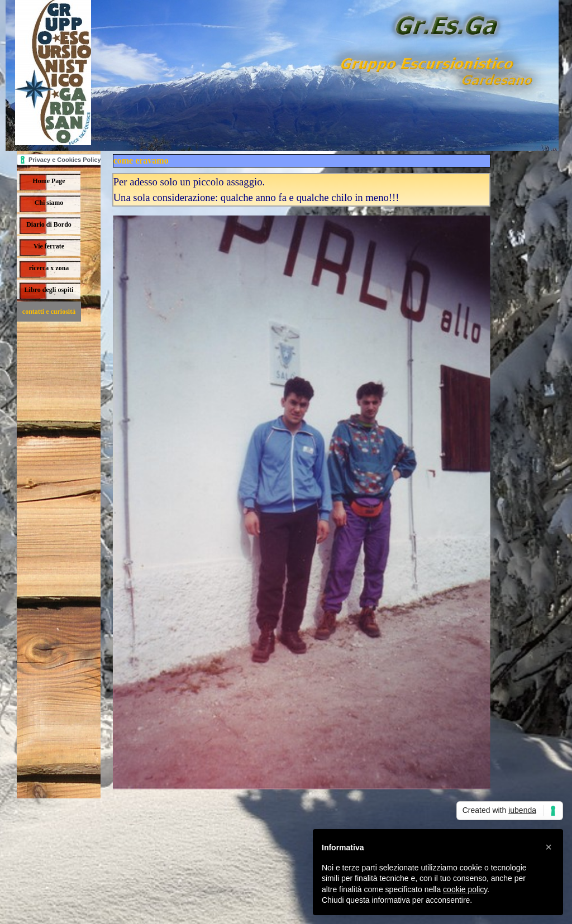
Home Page (49, 181)
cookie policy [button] (465, 889)
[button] (549, 847)
